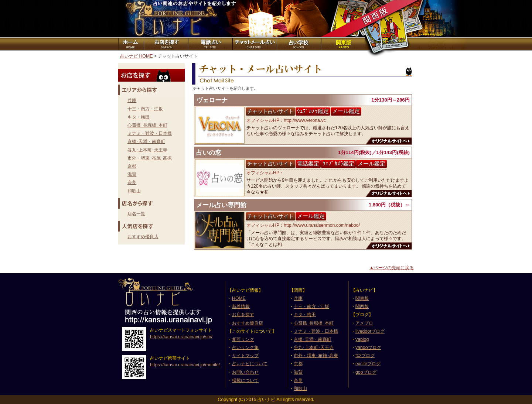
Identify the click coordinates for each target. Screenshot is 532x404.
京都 (132, 166)
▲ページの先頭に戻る (392, 268)
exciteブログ (368, 364)
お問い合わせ (245, 372)
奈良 (132, 182)
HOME (239, 298)
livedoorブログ (370, 331)
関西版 (362, 307)
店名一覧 (136, 214)
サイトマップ (245, 356)
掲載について (245, 380)
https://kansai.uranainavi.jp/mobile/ (185, 365)
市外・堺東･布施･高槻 (150, 158)
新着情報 (241, 307)
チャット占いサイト (254, 44)
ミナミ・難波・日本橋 (150, 133)
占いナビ (166, 18)
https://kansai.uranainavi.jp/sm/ (181, 337)
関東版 (343, 44)
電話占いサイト (210, 44)
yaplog (362, 339)
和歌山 (134, 191)
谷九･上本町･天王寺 (147, 150)
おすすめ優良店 (143, 237)
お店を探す (166, 44)
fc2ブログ (365, 356)
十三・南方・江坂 (145, 109)
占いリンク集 (245, 347)
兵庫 (132, 100)
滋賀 (132, 174)
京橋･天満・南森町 (146, 141)
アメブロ (364, 323)
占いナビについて (250, 364)
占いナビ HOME (136, 56)
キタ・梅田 (139, 117)
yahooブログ (368, 347)
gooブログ (366, 372)
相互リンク (243, 339)
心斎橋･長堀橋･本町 (147, 125)
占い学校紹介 (299, 44)
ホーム (131, 44)
